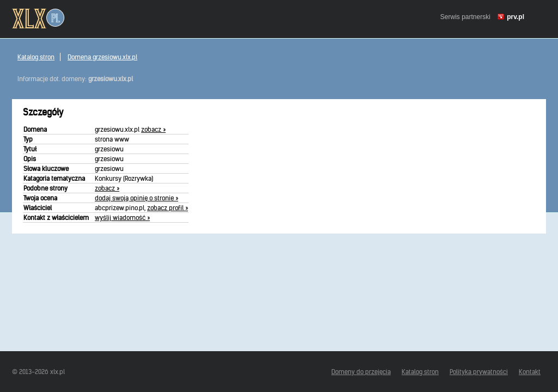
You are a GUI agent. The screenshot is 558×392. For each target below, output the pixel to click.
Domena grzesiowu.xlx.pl (102, 57)
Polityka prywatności (479, 372)
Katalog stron (36, 57)
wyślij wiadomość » (122, 218)
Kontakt (530, 372)
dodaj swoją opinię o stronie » (137, 198)
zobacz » (153, 129)
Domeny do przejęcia (361, 372)
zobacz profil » (168, 208)
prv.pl (515, 17)
